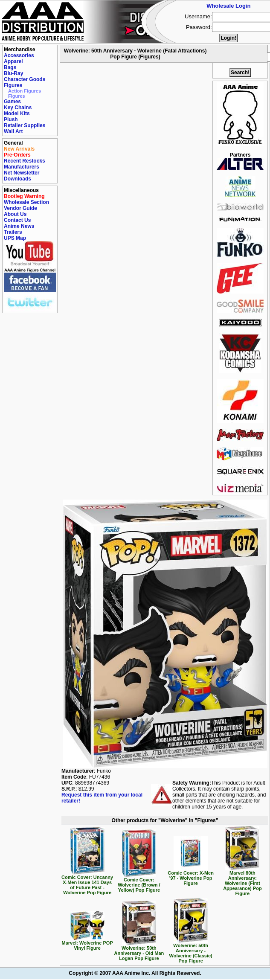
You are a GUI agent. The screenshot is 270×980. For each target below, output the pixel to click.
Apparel (13, 61)
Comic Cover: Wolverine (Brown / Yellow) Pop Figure (139, 883)
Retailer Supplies (25, 125)
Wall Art (13, 131)
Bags (10, 67)
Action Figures (25, 91)
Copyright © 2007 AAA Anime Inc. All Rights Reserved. (135, 973)
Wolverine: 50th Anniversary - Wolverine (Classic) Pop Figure (190, 951)
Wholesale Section (26, 202)
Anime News (19, 226)
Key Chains (18, 108)
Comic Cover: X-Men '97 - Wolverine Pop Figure (191, 876)
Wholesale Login (228, 6)
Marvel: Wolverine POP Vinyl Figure (87, 943)
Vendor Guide (20, 208)
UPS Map (15, 238)
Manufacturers (22, 167)
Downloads (17, 179)
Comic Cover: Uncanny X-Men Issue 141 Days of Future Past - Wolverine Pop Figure (87, 883)
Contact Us (17, 220)
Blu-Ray (13, 73)
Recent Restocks (25, 161)
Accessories (19, 55)
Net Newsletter (22, 173)
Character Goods (25, 79)
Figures (13, 85)
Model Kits (17, 113)
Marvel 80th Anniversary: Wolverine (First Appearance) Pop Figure (242, 881)
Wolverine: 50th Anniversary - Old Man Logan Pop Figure (139, 951)
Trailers (13, 232)
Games (12, 102)
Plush (11, 119)
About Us (15, 214)
